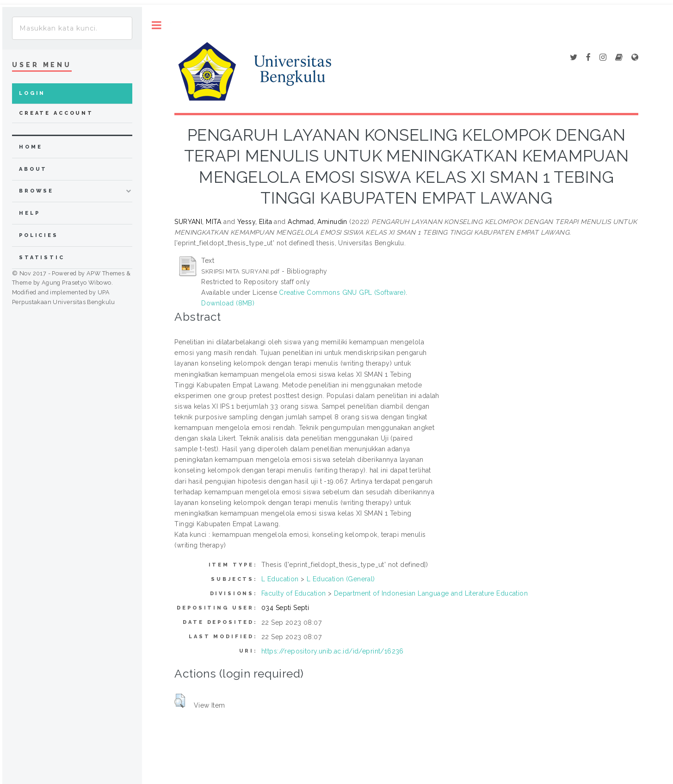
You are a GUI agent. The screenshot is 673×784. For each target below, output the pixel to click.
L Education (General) (341, 579)
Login (32, 93)
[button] (180, 701)
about (33, 169)
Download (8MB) (228, 303)
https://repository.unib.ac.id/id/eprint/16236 (333, 651)
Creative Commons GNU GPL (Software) (342, 292)
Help (29, 213)
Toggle (157, 25)
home (31, 147)
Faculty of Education (293, 593)
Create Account (56, 113)
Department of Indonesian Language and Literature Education (431, 593)
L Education (280, 579)
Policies (39, 235)
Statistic (42, 258)
